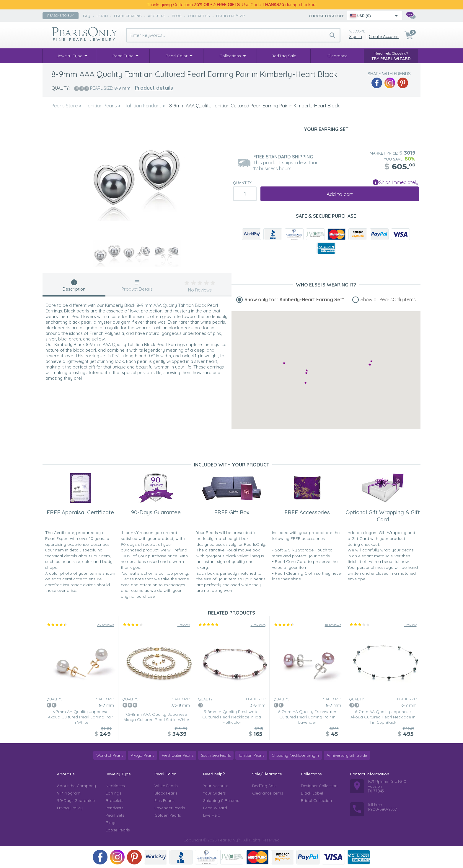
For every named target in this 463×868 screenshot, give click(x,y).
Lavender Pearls (170, 808)
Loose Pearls (118, 830)
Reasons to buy (61, 16)
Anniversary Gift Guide (347, 755)
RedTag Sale (264, 786)
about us (157, 16)
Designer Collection (319, 786)
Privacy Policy (70, 808)
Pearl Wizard (215, 808)
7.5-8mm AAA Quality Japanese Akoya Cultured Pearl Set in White (156, 717)
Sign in (356, 37)
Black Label (312, 793)
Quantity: (243, 183)
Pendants (114, 808)
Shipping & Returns (221, 800)
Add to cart (340, 194)
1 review (184, 625)
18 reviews (333, 625)
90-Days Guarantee (76, 800)
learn (102, 16)
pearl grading (128, 16)
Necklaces (115, 786)
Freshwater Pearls (178, 755)
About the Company (76, 786)
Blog (177, 16)
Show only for (294, 299)
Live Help (212, 815)
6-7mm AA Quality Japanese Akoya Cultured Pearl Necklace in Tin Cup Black (383, 717)
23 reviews (105, 625)
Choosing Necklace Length (295, 755)
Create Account (384, 37)
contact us (199, 16)
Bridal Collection (316, 800)
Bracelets (114, 800)
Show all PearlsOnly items (388, 299)
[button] (306, 383)
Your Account (216, 786)
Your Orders (214, 793)
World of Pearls (110, 755)
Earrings (113, 793)
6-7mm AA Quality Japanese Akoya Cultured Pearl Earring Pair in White (80, 717)
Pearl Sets (115, 815)
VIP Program (69, 793)
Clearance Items (268, 793)
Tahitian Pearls (251, 755)
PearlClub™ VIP (230, 16)
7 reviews (258, 625)
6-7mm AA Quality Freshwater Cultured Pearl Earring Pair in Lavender (307, 717)
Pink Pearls (164, 800)
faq (87, 16)
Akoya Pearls (142, 755)
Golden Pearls (168, 815)
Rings (111, 823)
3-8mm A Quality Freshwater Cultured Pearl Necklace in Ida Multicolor (232, 717)
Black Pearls (166, 793)
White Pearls (166, 786)
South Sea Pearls (216, 755)
